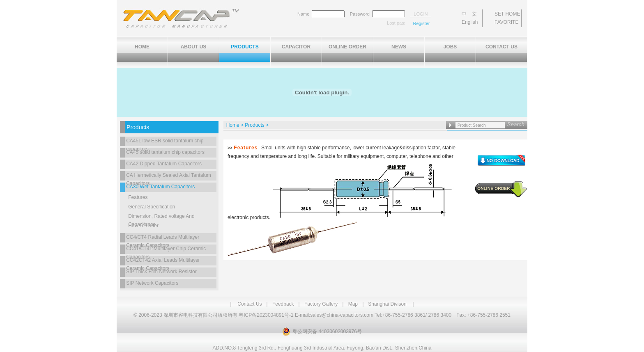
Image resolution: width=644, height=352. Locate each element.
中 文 (469, 14)
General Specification (152, 207)
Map (353, 304)
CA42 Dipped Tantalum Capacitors (164, 164)
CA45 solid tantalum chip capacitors (165, 152)
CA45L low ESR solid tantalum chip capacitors (165, 142)
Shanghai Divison (387, 304)
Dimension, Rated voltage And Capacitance (161, 217)
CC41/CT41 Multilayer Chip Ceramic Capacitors (166, 250)
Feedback (283, 304)
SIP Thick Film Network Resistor (161, 272)
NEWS (399, 47)
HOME (142, 47)
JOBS (450, 47)
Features (138, 197)
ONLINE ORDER (347, 47)
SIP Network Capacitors (152, 283)
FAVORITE (506, 22)
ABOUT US (194, 47)
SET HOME (507, 14)
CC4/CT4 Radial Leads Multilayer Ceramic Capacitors (163, 238)
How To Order (143, 226)
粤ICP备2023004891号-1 (266, 315)
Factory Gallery (321, 304)
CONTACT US (501, 47)
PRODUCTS (245, 47)
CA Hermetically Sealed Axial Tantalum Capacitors (169, 176)
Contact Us (250, 304)
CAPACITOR (296, 47)
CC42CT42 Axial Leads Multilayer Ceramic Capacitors (163, 261)
